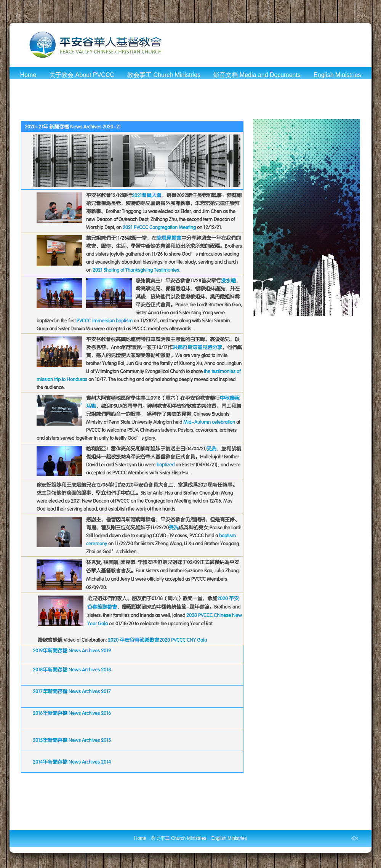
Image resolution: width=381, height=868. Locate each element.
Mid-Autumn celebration (209, 422)
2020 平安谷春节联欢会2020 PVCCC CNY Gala (157, 640)
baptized (166, 465)
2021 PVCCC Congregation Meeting (159, 227)
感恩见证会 (169, 238)
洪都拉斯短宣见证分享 (197, 347)
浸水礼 (228, 281)
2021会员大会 (147, 195)
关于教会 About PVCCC (82, 75)
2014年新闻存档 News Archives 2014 (72, 762)
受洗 (211, 449)
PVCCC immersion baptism (105, 321)
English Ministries (337, 75)
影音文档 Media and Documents (257, 75)
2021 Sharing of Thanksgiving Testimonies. (136, 270)
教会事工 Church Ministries (164, 75)
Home (28, 75)
